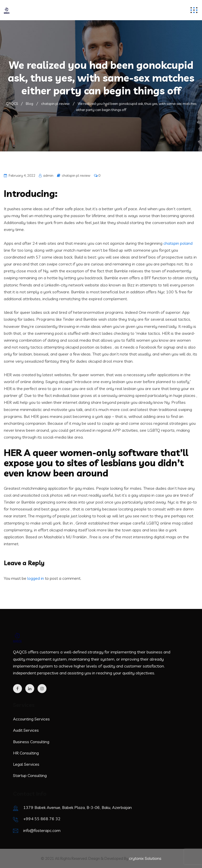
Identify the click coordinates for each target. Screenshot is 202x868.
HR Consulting (26, 753)
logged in (36, 578)
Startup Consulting (30, 775)
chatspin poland (178, 243)
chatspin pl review (76, 175)
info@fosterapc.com (42, 830)
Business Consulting (31, 742)
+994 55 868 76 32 (42, 819)
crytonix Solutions (145, 858)
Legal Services (26, 764)
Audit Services (26, 730)
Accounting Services (31, 719)
